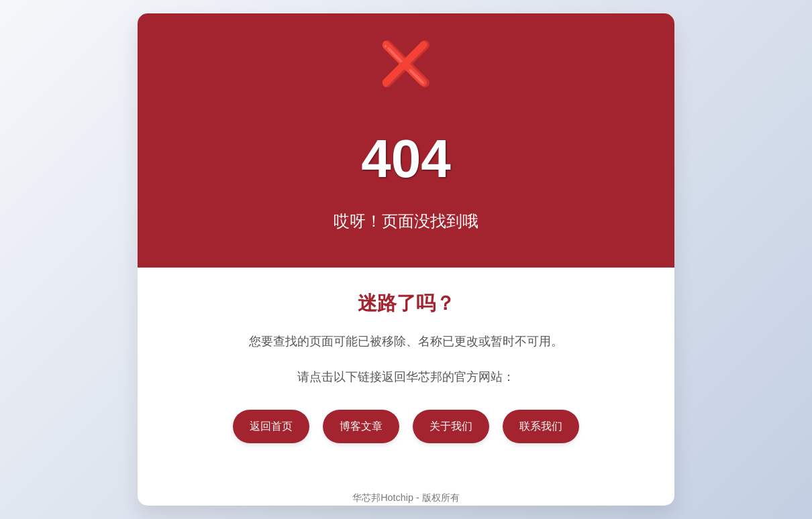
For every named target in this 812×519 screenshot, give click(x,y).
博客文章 (361, 426)
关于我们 (451, 426)
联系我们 (541, 426)
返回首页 (271, 426)
